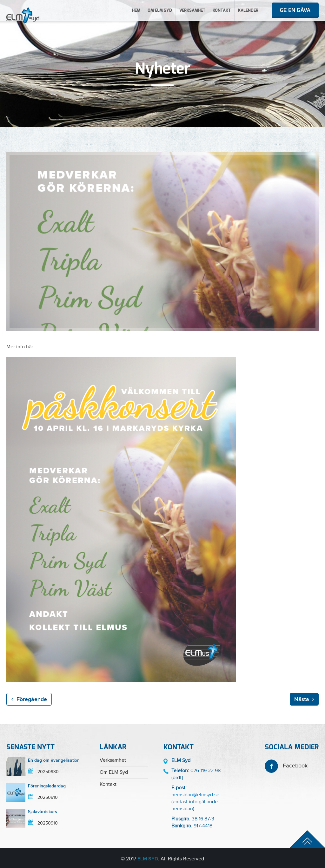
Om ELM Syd (160, 11)
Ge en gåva (295, 10)
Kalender (248, 11)
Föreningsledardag (47, 786)
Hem (136, 11)
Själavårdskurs (43, 812)
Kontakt (222, 11)
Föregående (32, 699)
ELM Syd (148, 859)
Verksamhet (192, 11)
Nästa (302, 699)
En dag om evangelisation (54, 760)
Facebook (286, 766)
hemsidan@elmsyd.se (195, 795)
